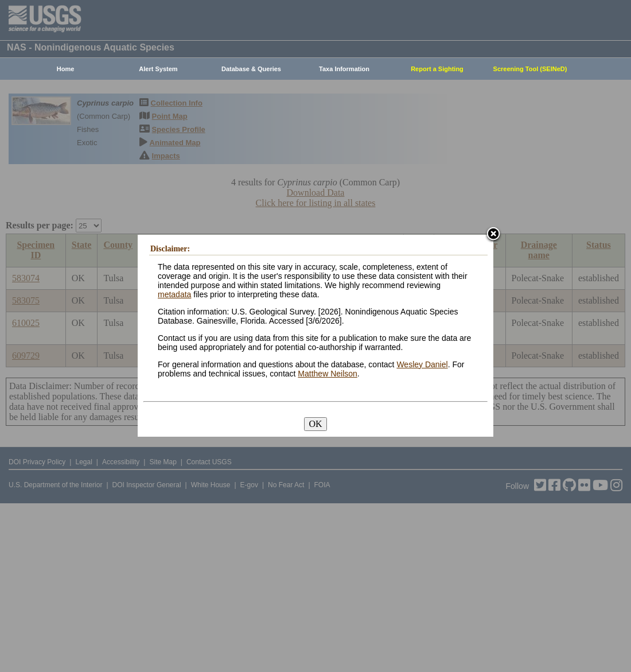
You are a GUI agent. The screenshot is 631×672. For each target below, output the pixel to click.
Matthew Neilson (328, 374)
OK (315, 424)
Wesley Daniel (422, 364)
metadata (174, 294)
